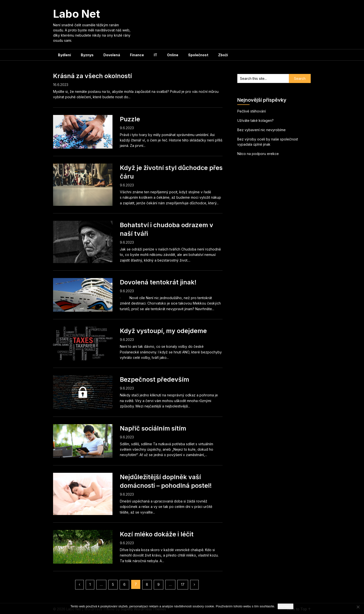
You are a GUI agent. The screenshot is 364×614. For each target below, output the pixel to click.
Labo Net (77, 14)
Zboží (223, 55)
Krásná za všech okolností (92, 76)
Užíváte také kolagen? (255, 120)
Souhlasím (286, 606)
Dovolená (112, 55)
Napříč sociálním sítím (153, 428)
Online (173, 55)
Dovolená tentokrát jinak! (158, 282)
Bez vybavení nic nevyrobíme (261, 130)
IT (155, 55)
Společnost (198, 55)
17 (183, 584)
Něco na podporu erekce (258, 154)
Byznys (87, 55)
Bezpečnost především (154, 379)
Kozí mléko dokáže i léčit (157, 534)
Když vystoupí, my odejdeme (163, 331)
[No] (358, 607)
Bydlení (64, 55)
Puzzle (130, 119)
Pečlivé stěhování (252, 111)
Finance (137, 55)
